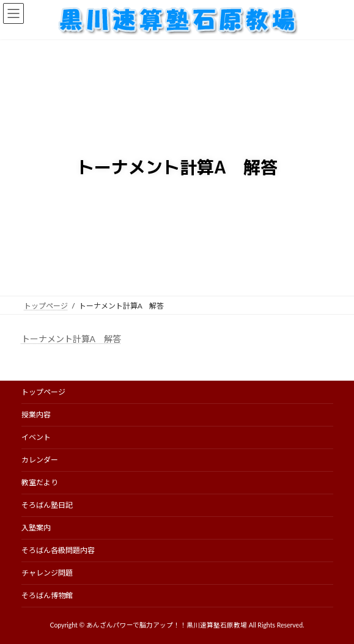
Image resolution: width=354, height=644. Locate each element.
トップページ (43, 392)
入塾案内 (36, 528)
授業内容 (36, 415)
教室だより (40, 482)
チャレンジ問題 (47, 573)
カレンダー (40, 460)
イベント (36, 437)
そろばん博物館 (47, 595)
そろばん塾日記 (47, 505)
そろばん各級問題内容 (58, 550)
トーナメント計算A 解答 (71, 339)
